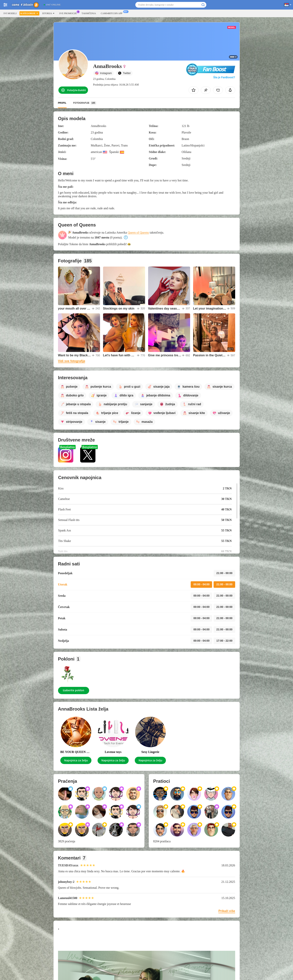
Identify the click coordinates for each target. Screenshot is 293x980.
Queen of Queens (138, 232)
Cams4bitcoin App (113, 13)
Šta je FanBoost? (224, 77)
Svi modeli (10, 13)
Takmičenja (89, 13)
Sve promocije (69, 13)
